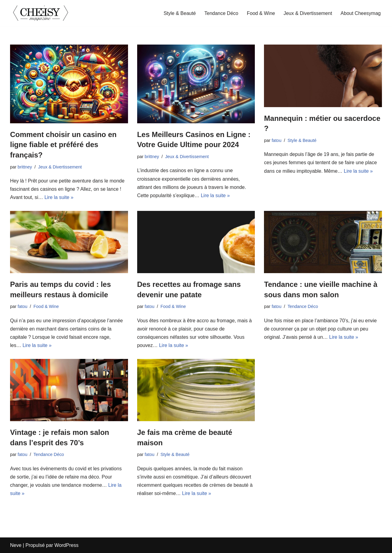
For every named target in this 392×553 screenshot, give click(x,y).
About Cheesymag (361, 13)
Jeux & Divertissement (308, 13)
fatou (276, 140)
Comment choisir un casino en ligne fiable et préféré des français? (63, 145)
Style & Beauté (180, 13)
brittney (25, 167)
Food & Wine (261, 13)
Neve (16, 545)
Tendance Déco (221, 13)
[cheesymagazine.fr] (41, 13)
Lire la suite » (59, 197)
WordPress (67, 545)
